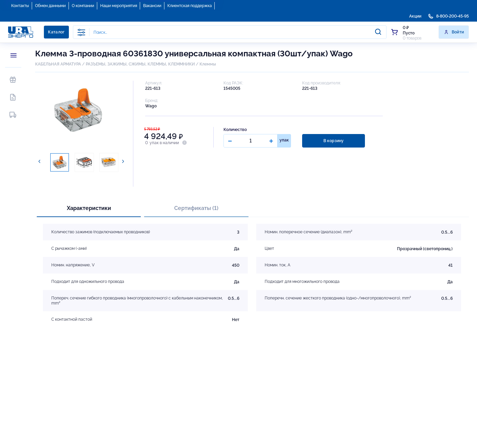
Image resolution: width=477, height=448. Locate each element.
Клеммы (208, 64)
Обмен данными (50, 6)
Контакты (20, 6)
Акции (415, 16)
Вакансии (152, 6)
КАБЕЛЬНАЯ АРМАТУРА (58, 64)
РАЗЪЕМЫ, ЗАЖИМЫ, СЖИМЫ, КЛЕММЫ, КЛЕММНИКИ (140, 64)
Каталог (56, 32)
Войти (454, 32)
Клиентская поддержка (190, 6)
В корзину (333, 141)
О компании (83, 6)
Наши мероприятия (119, 6)
